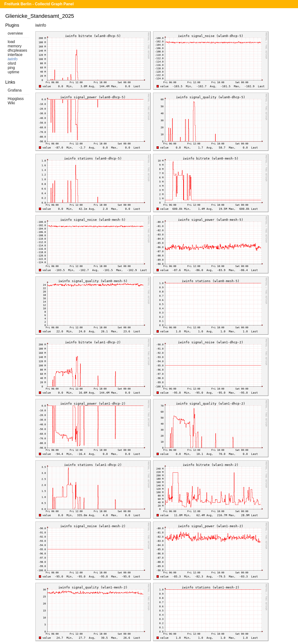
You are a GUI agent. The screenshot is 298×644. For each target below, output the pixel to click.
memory (15, 46)
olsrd (12, 63)
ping (11, 68)
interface (15, 55)
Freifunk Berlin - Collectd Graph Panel (39, 4)
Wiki (11, 103)
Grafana (15, 90)
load (11, 42)
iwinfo (13, 59)
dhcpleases (17, 50)
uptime (13, 72)
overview (15, 33)
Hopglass (16, 99)
